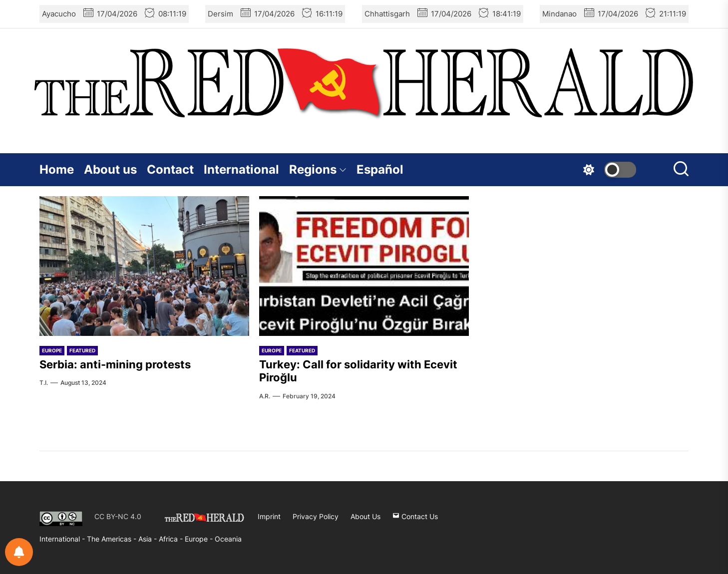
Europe (52, 350)
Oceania (228, 539)
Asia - (149, 539)
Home (57, 169)
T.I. (44, 383)
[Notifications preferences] (19, 552)
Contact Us (415, 516)
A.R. (265, 396)
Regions (318, 169)
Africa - (172, 539)
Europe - (200, 539)
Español (380, 169)
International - (63, 539)
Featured (82, 350)
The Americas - (113, 539)
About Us (365, 516)
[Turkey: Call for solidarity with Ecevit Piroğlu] (364, 266)
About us (110, 169)
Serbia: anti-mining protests (115, 364)
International (241, 169)
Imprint (269, 516)
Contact (170, 169)
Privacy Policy (316, 516)
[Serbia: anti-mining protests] (144, 266)
